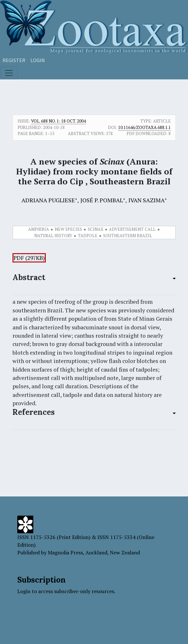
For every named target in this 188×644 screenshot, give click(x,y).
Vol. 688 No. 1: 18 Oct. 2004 (58, 121)
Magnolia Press (65, 552)
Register (14, 60)
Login (38, 60)
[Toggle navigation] (9, 73)
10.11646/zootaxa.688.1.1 (144, 127)
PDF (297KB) (29, 258)
